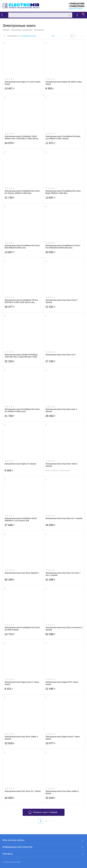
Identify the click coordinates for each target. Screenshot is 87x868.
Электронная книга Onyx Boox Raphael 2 (22, 573)
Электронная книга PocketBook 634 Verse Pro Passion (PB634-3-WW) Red (22, 192)
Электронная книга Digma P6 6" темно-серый (62, 683)
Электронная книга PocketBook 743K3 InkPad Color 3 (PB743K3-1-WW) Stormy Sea (21, 137)
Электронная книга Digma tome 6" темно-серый (22, 683)
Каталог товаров (2, 15)
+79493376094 (76, 6)
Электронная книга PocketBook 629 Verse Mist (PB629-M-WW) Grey (22, 247)
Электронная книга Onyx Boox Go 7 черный (64, 518)
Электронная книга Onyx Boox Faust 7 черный (62, 301)
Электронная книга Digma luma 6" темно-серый (63, 738)
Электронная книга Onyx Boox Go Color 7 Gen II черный (63, 574)
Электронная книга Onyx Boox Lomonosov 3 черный (64, 629)
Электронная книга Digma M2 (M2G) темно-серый (64, 83)
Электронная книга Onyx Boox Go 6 (61, 355)
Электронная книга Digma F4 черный (20, 464)
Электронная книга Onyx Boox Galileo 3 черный (21, 738)
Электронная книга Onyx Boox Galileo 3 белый (62, 792)
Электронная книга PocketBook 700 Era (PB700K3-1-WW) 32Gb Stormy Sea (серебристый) (21, 301)
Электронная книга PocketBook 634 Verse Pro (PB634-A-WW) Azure (22, 410)
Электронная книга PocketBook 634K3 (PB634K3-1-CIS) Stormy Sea (21, 519)
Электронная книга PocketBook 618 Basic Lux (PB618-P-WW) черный (63, 137)
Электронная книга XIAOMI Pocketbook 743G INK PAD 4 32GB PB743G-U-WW (21, 356)
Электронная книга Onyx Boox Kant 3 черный (61, 410)
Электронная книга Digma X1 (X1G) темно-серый (23, 83)
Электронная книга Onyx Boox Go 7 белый (23, 791)
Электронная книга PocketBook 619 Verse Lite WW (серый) (22, 629)
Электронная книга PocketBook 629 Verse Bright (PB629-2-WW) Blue (63, 192)
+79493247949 (76, 4)
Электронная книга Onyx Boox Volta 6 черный (61, 465)
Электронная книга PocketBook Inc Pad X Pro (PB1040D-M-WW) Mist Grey (63, 247)
